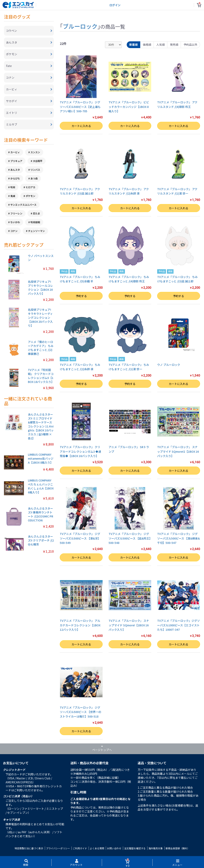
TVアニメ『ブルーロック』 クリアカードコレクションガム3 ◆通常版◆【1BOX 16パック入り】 (80, 451)
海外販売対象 (156, 848)
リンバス (35, 170)
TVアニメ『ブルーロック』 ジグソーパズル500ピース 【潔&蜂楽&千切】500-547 (178, 538)
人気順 (161, 45)
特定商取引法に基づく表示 (29, 848)
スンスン (35, 152)
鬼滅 (13, 196)
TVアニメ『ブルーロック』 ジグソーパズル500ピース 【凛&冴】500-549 (80, 538)
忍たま (36, 213)
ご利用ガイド (80, 848)
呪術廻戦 (35, 222)
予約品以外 (190, 45)
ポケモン (30, 196)
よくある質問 (97, 848)
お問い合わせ (114, 848)
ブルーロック (80, 26)
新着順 (133, 45)
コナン (14, 231)
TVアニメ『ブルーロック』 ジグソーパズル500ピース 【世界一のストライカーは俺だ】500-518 (80, 712)
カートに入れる (81, 126)
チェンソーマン (36, 231)
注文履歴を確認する (135, 848)
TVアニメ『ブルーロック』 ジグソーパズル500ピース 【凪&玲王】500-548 (130, 538)
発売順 (174, 45)
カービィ (15, 152)
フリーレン (16, 213)
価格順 (147, 45)
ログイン (115, 5)
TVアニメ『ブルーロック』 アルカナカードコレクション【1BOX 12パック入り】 (80, 625)
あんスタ (15, 170)
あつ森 (34, 178)
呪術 (13, 187)
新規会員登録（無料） (178, 848)
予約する (81, 296)
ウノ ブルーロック (169, 365)
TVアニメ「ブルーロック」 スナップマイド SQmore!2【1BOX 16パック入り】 (178, 451)
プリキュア (16, 161)
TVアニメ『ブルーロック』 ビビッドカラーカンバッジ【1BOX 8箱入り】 (129, 107)
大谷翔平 (38, 161)
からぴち (15, 178)
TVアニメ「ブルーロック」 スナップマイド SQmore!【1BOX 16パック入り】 (129, 625)
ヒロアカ (30, 187)
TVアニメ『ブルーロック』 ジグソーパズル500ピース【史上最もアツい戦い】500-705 (80, 107)
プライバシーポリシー (58, 848)
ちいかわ (15, 222)
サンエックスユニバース (23, 205)
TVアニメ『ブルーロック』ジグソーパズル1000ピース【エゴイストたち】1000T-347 (178, 625)
